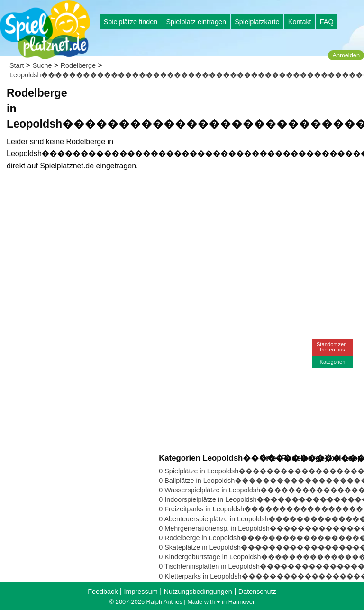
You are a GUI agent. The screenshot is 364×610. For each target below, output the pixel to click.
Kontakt (300, 22)
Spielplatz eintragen (196, 22)
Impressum (141, 592)
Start (17, 65)
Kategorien (332, 362)
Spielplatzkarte (257, 22)
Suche (42, 65)
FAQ (327, 22)
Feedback (103, 592)
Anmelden (346, 55)
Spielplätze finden (131, 22)
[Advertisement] (259, 152)
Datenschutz (257, 592)
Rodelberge (78, 65)
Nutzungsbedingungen (198, 592)
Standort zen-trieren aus (332, 347)
